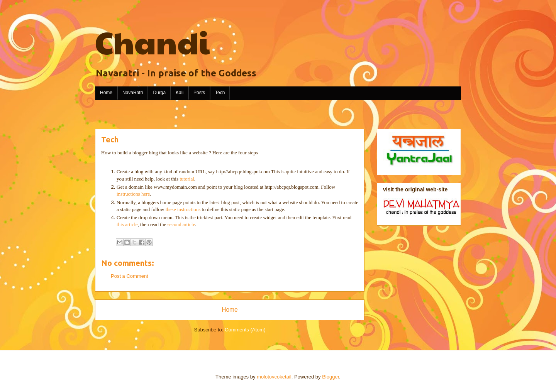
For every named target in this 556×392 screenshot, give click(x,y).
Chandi (152, 42)
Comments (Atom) (245, 330)
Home (106, 93)
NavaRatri (133, 93)
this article (127, 224)
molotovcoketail (274, 377)
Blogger (331, 377)
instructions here (133, 194)
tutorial (187, 179)
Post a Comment (130, 276)
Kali (180, 93)
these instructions (184, 209)
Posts (199, 93)
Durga (159, 93)
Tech (220, 93)
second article (181, 224)
